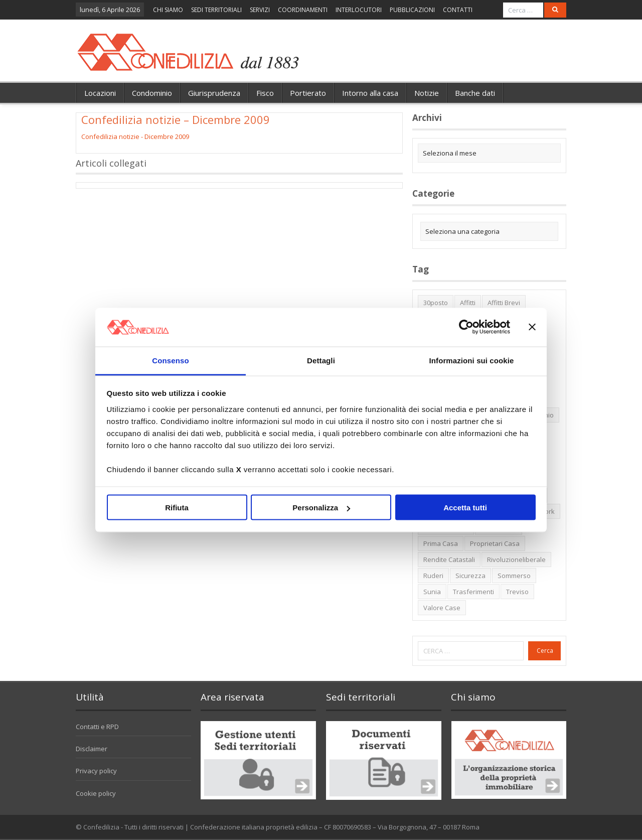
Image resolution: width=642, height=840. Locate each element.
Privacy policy (96, 771)
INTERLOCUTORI (359, 10)
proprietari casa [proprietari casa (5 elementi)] (495, 543)
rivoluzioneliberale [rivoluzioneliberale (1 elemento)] (516, 559)
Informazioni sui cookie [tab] (472, 360)
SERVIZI (260, 10)
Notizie (427, 93)
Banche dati (475, 93)
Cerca (545, 651)
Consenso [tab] (170, 360)
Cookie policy (96, 793)
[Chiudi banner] (532, 327)
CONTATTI (458, 10)
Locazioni (100, 93)
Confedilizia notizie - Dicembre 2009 (135, 136)
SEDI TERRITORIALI (216, 10)
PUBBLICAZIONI (412, 10)
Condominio (152, 93)
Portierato (308, 93)
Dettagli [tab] (321, 360)
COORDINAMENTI (303, 10)
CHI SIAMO (168, 10)
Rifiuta (177, 508)
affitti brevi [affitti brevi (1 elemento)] (504, 303)
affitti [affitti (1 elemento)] (468, 303)
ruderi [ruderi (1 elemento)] (433, 576)
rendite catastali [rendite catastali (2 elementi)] (449, 559)
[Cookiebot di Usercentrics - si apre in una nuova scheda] (466, 327)
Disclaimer (92, 749)
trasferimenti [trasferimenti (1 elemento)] (473, 592)
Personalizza (321, 508)
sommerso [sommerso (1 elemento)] (514, 576)
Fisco (265, 93)
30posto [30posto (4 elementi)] (436, 303)
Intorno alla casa (370, 93)
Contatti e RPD (97, 727)
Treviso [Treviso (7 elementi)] (517, 592)
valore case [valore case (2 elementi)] (442, 608)
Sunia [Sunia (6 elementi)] (432, 592)
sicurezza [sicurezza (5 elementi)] (470, 576)
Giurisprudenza (214, 93)
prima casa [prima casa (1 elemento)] (441, 543)
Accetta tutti (465, 508)
